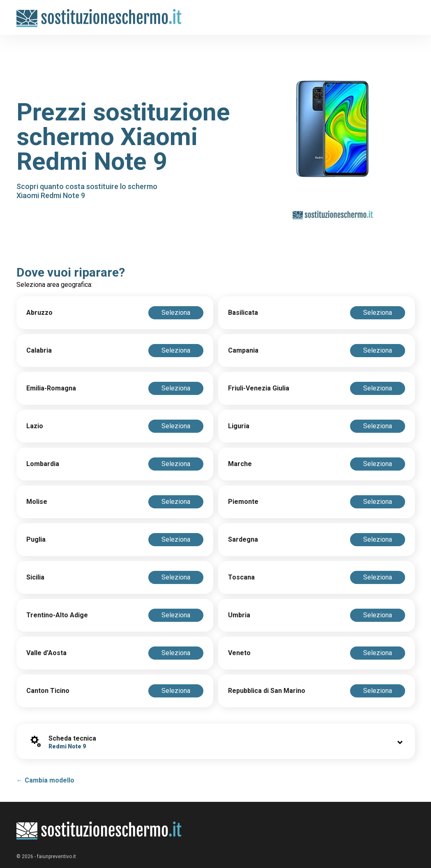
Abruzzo (39, 313)
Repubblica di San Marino (267, 691)
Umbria (239, 615)
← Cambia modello (45, 780)
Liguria (239, 426)
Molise (37, 502)
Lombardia (43, 464)
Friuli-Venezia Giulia (259, 388)
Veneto (239, 653)
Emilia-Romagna (51, 388)
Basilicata (243, 313)
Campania (243, 350)
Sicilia (35, 577)
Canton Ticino (48, 691)
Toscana (241, 577)
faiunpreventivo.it (56, 856)
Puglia (36, 539)
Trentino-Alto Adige (57, 615)
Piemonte (243, 502)
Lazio (35, 426)
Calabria (39, 350)
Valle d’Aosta (46, 653)
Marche (240, 464)
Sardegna (243, 539)
